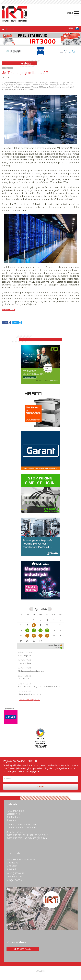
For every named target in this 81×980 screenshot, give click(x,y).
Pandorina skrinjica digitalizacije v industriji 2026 (39, 686)
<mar (31, 609)
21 (27, 636)
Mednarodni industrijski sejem (31, 671)
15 (34, 630)
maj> (50, 609)
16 (41, 630)
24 (47, 636)
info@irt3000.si (15, 880)
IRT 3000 (14, 14)
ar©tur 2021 (41, 971)
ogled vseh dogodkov (29, 700)
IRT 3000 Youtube (24, 949)
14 (27, 630)
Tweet (16, 322)
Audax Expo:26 (24, 655)
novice (8, 68)
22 (34, 636)
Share (5, 322)
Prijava (41, 787)
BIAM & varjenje (25, 663)
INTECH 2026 (24, 679)
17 (47, 630)
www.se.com (9, 309)
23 (41, 636)
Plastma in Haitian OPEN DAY (30, 694)
